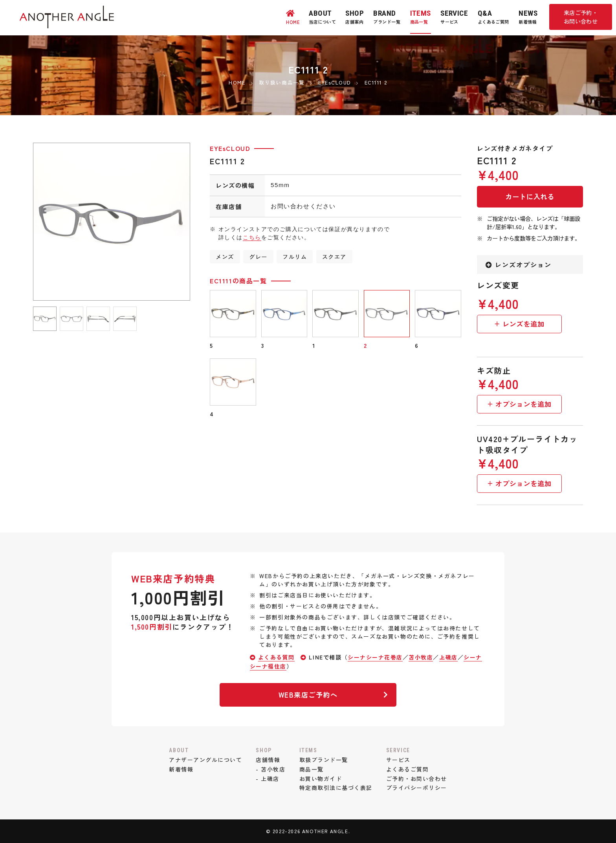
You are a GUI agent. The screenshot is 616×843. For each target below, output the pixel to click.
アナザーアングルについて (205, 760)
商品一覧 (311, 769)
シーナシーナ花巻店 (376, 657)
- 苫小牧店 (271, 769)
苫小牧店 (422, 657)
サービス (399, 760)
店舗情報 (268, 760)
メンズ (225, 256)
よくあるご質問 (408, 769)
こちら (252, 237)
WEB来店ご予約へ (333, 695)
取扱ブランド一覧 (324, 760)
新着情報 (180, 769)
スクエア (335, 256)
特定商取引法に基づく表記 (336, 788)
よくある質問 (277, 657)
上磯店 (449, 657)
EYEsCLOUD (230, 148)
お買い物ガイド (320, 779)
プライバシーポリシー (417, 788)
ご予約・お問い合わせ (417, 779)
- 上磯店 (268, 779)
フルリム (295, 256)
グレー (258, 256)
